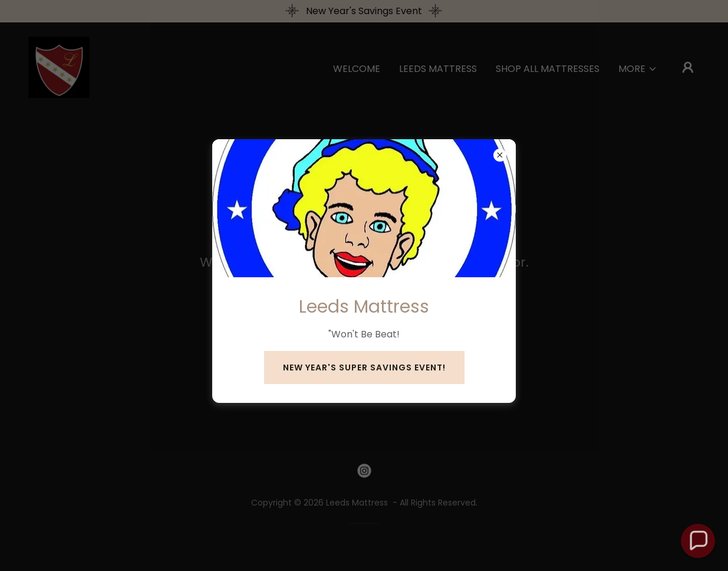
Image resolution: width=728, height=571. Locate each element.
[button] (698, 541)
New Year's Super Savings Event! (364, 367)
